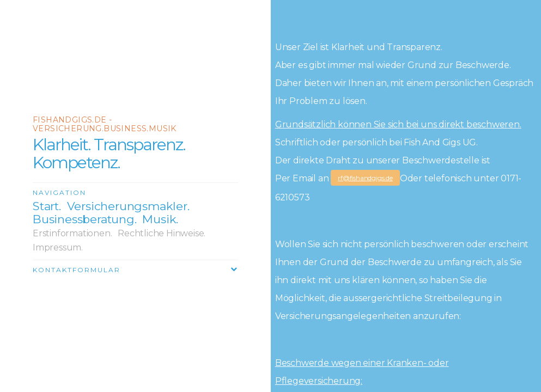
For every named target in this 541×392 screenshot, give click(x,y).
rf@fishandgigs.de (365, 178)
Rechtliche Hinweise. (162, 233)
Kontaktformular (77, 270)
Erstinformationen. (72, 233)
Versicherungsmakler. (128, 206)
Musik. (160, 219)
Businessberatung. (85, 219)
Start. (47, 206)
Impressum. (58, 247)
